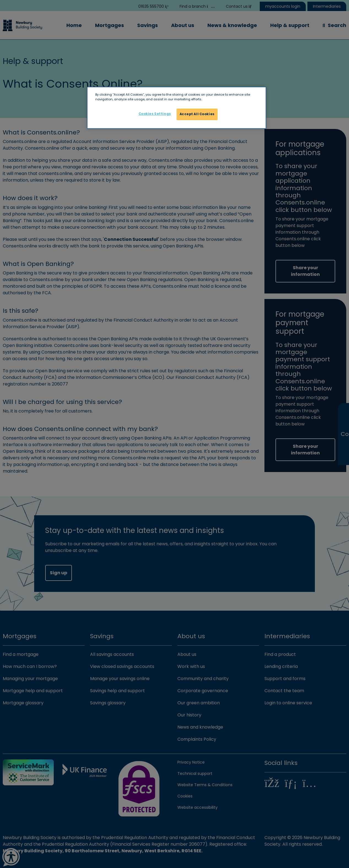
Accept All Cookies (197, 114)
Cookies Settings (155, 114)
